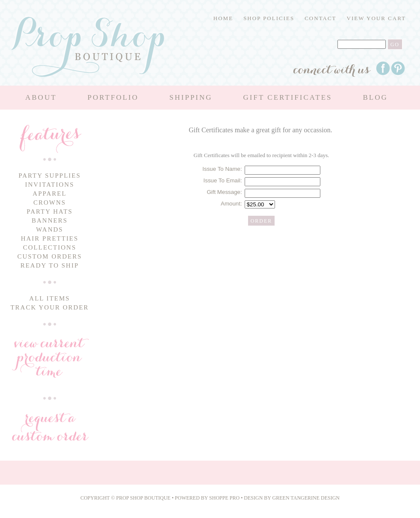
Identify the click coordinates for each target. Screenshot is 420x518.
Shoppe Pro (225, 498)
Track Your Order (49, 307)
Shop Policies (269, 18)
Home (223, 18)
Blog (375, 97)
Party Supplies (50, 176)
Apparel (49, 194)
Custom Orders (49, 256)
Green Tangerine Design (306, 498)
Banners (50, 220)
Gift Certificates (288, 97)
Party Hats (50, 211)
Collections (50, 247)
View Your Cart (376, 18)
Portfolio (113, 97)
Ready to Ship (50, 265)
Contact (320, 18)
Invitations (50, 185)
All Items (49, 298)
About (41, 97)
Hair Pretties (50, 238)
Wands (49, 229)
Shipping (191, 97)
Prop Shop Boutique (144, 498)
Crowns (50, 202)
